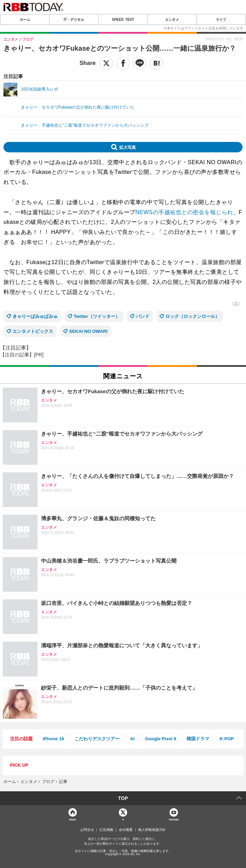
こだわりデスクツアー (97, 739)
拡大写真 (128, 147)
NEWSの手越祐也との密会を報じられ (184, 212)
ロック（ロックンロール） (192, 316)
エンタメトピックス (33, 331)
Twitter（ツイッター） (97, 316)
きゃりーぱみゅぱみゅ (35, 316)
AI (132, 739)
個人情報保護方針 (152, 830)
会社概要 (126, 830)
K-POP (227, 739)
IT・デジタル (74, 19)
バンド (143, 316)
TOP (123, 798)
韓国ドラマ (198, 739)
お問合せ (87, 830)
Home (73, 819)
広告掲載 (106, 830)
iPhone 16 (53, 739)
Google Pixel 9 (161, 739)
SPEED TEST (123, 19)
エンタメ (172, 19)
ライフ (221, 19)
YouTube (174, 819)
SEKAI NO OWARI (88, 331)
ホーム (25, 19)
